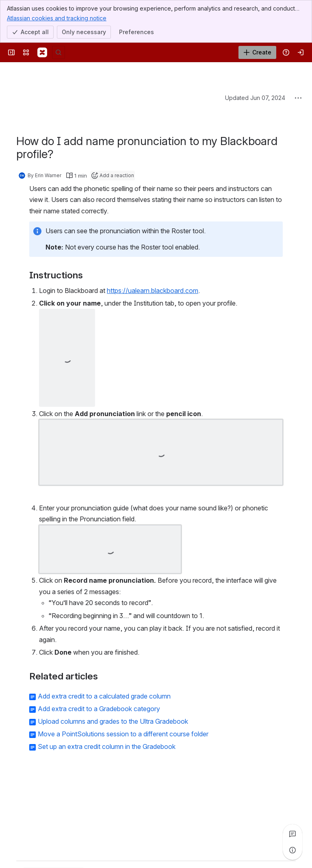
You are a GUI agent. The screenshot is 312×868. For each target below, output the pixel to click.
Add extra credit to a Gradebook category (99, 709)
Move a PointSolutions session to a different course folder (123, 734)
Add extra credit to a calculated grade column (104, 696)
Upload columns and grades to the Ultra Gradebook (113, 721)
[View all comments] (292, 834)
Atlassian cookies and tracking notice (57, 18)
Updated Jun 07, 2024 (255, 98)
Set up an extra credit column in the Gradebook (107, 746)
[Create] (257, 52)
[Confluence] (42, 52)
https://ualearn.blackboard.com (153, 291)
